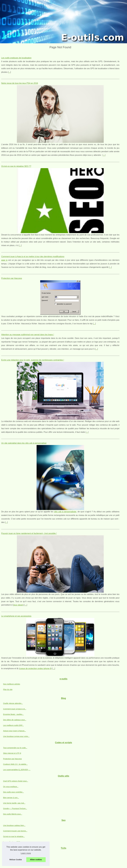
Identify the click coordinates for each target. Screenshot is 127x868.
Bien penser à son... (11, 798)
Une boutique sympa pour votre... (16, 736)
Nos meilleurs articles (12, 684)
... (9, 72)
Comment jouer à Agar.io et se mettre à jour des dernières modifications (33, 257)
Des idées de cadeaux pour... (15, 720)
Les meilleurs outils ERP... (13, 725)
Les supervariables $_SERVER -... (17, 770)
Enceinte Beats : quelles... (13, 714)
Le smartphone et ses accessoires (16, 616)
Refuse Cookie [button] (16, 860)
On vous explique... (11, 787)
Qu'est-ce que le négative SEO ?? (16, 166)
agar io (4, 260)
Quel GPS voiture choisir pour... (16, 781)
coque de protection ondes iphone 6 (35, 669)
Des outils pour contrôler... (13, 792)
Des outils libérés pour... (13, 814)
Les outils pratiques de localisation (16, 58)
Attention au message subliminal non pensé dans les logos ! (28, 335)
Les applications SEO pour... (14, 842)
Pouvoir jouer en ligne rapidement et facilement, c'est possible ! (29, 533)
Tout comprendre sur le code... (15, 748)
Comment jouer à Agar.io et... (15, 709)
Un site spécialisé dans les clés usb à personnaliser (24, 443)
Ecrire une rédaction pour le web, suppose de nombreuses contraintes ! (33, 360)
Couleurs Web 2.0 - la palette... (15, 764)
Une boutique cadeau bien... (14, 825)
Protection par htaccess (12, 278)
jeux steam (18, 605)
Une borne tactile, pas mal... (14, 803)
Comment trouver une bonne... (15, 831)
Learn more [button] (26, 853)
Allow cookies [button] (36, 860)
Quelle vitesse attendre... (13, 703)
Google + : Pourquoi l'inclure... (15, 808)
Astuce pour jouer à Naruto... (15, 731)
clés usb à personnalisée (65, 512)
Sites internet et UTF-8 (12, 753)
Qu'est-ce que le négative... (14, 836)
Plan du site (8, 689)
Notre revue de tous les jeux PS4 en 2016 (20, 83)
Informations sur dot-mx (12, 853)
